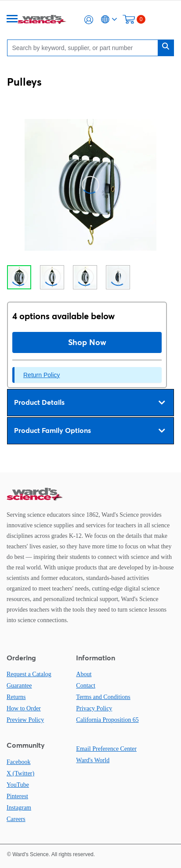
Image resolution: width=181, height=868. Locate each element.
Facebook (18, 762)
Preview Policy (25, 720)
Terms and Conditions (103, 697)
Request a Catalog (29, 674)
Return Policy (42, 375)
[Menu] (12, 20)
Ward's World (93, 760)
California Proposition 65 (107, 720)
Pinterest (17, 796)
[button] (89, 20)
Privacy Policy (94, 708)
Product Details (89, 403)
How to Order (24, 708)
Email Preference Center (106, 749)
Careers (16, 819)
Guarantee (19, 686)
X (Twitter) (20, 773)
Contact (86, 686)
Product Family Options (89, 431)
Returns (16, 697)
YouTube (18, 785)
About (84, 674)
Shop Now (87, 342)
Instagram (19, 808)
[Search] (85, 48)
